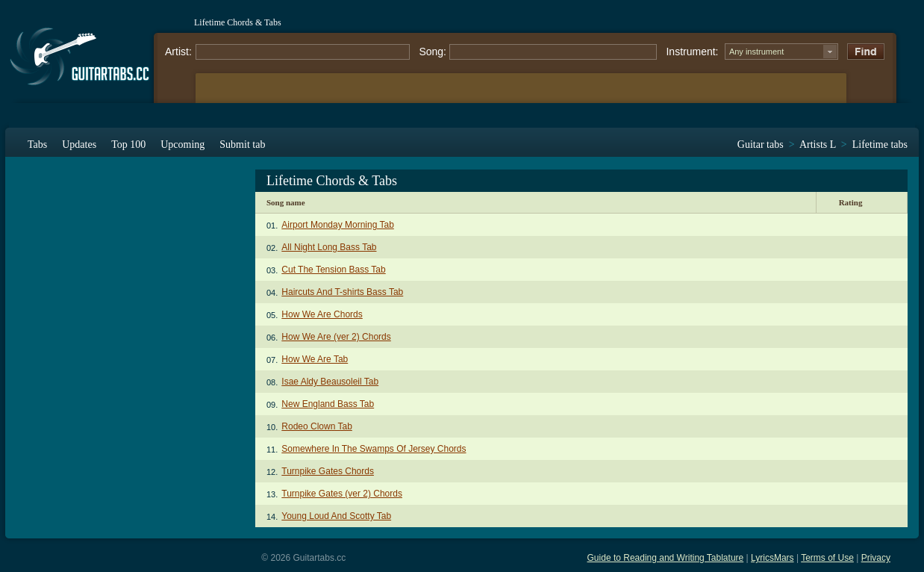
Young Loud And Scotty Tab (336, 516)
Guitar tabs (761, 144)
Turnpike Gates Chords (328, 471)
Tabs (37, 144)
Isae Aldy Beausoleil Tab (330, 382)
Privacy (876, 558)
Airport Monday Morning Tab (338, 225)
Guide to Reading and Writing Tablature (666, 558)
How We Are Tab (315, 359)
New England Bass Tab (328, 404)
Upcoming (182, 144)
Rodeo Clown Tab (317, 426)
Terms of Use (827, 558)
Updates (79, 144)
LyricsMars (772, 558)
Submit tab (242, 144)
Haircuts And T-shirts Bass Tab (342, 292)
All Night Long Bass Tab (329, 247)
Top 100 (128, 144)
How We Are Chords (322, 314)
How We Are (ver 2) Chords (336, 337)
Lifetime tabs (880, 144)
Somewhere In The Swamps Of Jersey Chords (374, 449)
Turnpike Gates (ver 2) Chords (342, 494)
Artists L (818, 144)
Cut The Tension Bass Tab (333, 270)
